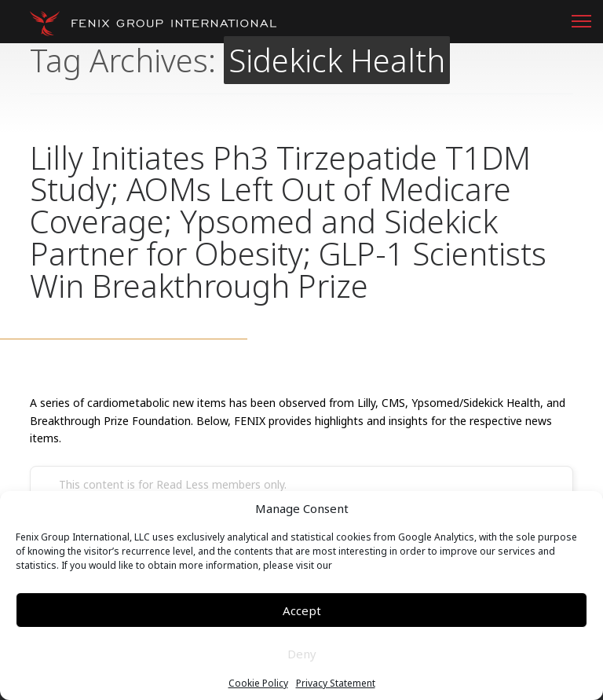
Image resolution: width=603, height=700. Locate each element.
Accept (302, 610)
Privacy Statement (336, 684)
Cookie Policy (258, 684)
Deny (302, 654)
